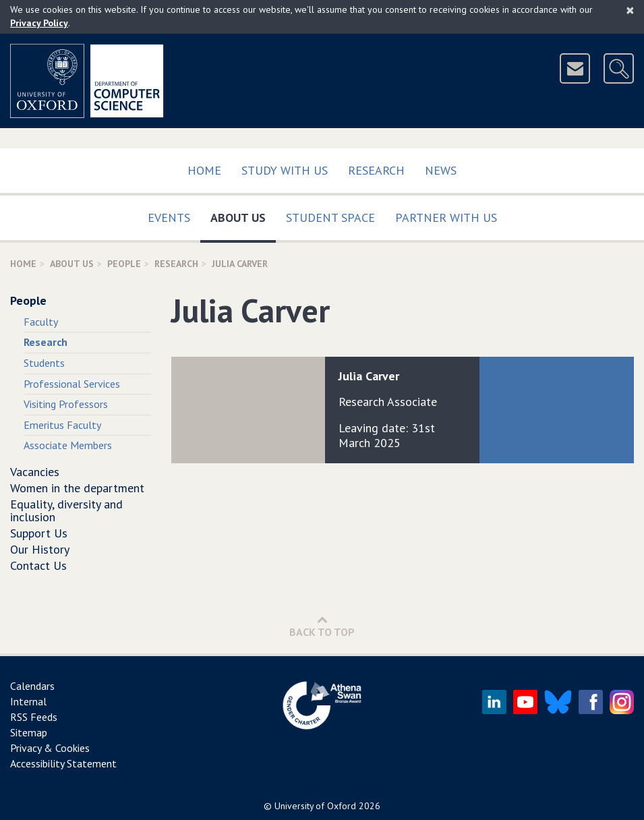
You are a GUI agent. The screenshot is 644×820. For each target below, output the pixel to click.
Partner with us (446, 217)
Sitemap (29, 732)
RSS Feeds (34, 717)
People (124, 264)
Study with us (285, 170)
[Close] (630, 10)
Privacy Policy (39, 23)
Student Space (330, 217)
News (441, 170)
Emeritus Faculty (62, 425)
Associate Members (68, 445)
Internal (28, 701)
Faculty (41, 322)
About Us (243, 215)
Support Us (39, 533)
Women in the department (77, 488)
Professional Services (72, 384)
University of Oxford (315, 806)
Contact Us (38, 565)
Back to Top (322, 626)
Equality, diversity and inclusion (66, 511)
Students (44, 363)
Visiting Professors (66, 404)
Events (169, 217)
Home (204, 170)
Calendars (32, 686)
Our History (40, 549)
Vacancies (35, 472)
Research (376, 170)
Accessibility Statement (63, 763)
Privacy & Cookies (50, 748)
